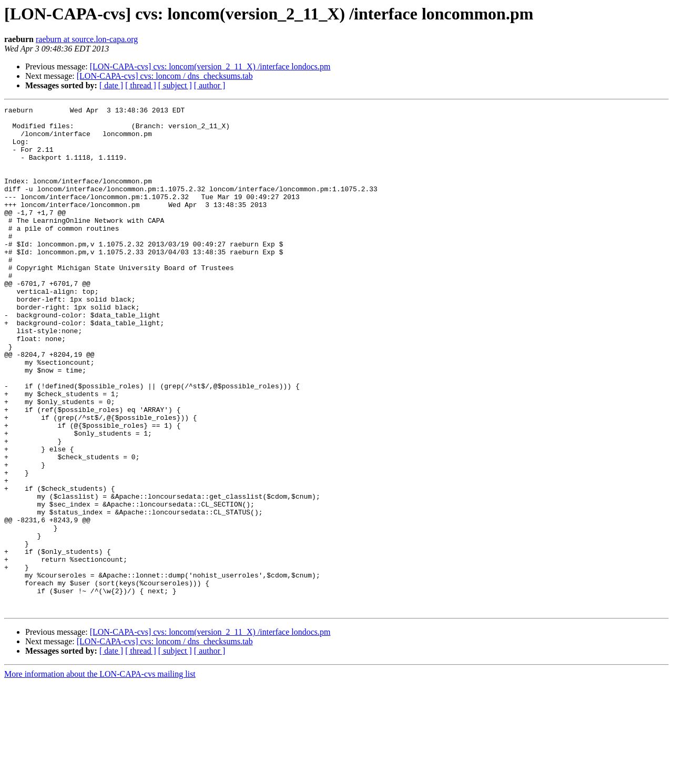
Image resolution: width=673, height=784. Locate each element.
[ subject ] (175, 85)
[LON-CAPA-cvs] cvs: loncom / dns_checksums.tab (165, 76)
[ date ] (111, 85)
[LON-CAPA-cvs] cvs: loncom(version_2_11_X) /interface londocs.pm (210, 66)
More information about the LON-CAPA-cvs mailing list (100, 775)
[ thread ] (141, 85)
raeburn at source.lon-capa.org (87, 39)
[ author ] (210, 85)
